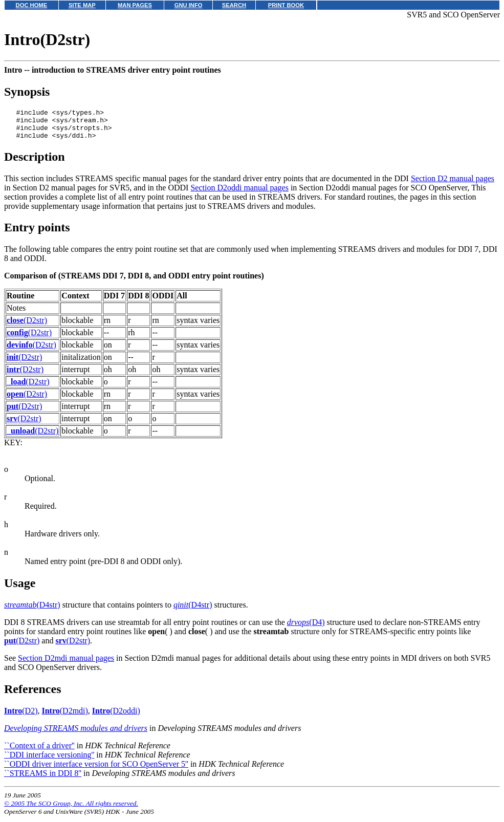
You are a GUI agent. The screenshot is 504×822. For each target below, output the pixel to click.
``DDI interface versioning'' (49, 761)
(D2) (21, 717)
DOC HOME (32, 5)
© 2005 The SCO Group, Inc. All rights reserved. (71, 809)
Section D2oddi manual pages (239, 194)
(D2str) (27, 326)
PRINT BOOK (286, 5)
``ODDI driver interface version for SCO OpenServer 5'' (96, 770)
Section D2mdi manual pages (66, 664)
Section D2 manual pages (453, 185)
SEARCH (234, 5)
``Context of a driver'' (39, 752)
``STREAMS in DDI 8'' (43, 779)
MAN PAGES (135, 5)
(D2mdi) (64, 717)
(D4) (306, 628)
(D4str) (32, 611)
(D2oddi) (116, 717)
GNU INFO (189, 5)
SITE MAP (82, 5)
